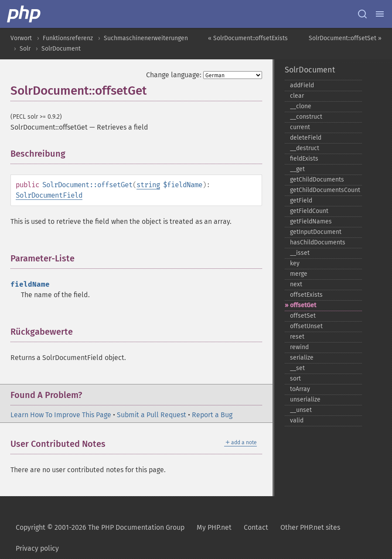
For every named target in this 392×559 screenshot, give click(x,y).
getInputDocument (316, 232)
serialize (302, 358)
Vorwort (21, 38)
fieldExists (304, 159)
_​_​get (297, 169)
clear (297, 96)
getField (301, 201)
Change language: (174, 75)
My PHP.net (214, 527)
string (148, 185)
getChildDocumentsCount (325, 190)
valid (297, 420)
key (295, 263)
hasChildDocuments (318, 242)
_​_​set (297, 368)
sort (295, 379)
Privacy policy (37, 548)
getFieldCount (309, 211)
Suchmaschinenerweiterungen (146, 38)
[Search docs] (362, 14)
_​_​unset (301, 410)
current (300, 127)
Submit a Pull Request (152, 415)
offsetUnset (306, 326)
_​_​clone (301, 106)
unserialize (305, 400)
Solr (25, 49)
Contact (256, 527)
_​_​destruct (305, 148)
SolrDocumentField (49, 195)
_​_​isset (300, 253)
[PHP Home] (24, 14)
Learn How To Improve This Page (61, 415)
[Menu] (380, 14)
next (296, 284)
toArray (300, 389)
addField (302, 85)
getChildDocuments (317, 180)
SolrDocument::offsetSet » (345, 38)
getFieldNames (311, 221)
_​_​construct (306, 117)
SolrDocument (61, 49)
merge (299, 274)
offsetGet (303, 305)
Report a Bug (212, 415)
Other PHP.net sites (310, 527)
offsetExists (306, 295)
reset (297, 337)
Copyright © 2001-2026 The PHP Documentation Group (100, 527)
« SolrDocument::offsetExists (248, 38)
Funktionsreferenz (68, 38)
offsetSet (303, 316)
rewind (299, 347)
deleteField (306, 138)
